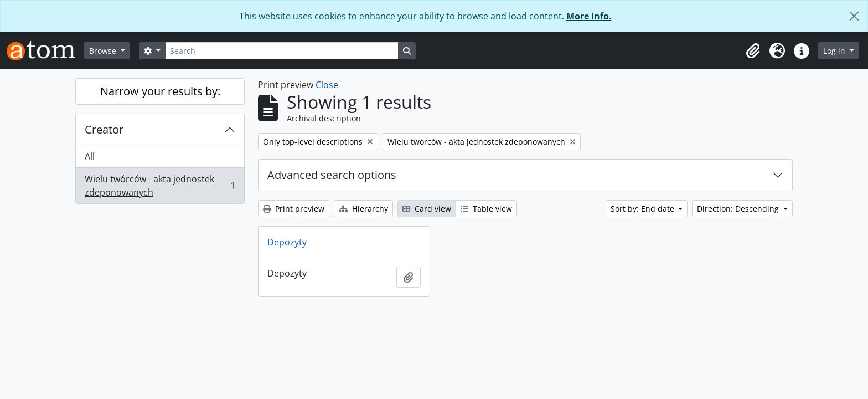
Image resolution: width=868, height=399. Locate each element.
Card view (427, 209)
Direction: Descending (739, 209)
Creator (104, 129)
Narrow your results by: (160, 91)
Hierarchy (363, 209)
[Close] (854, 16)
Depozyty (287, 242)
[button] (753, 51)
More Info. (589, 16)
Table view (486, 209)
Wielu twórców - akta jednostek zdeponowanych (160, 186)
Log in (835, 51)
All (90, 156)
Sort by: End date (644, 209)
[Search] (282, 51)
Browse (104, 51)
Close (327, 85)
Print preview (294, 209)
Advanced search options (332, 175)
